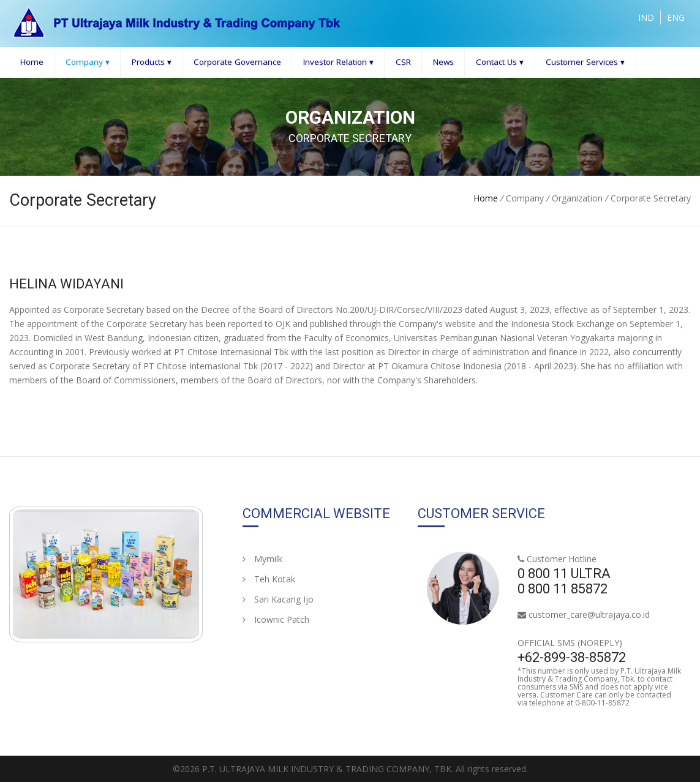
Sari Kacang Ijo (278, 599)
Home (32, 62)
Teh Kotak (269, 579)
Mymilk (262, 559)
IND (646, 17)
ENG (676, 17)
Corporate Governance (237, 62)
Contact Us (500, 62)
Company (88, 62)
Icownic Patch (276, 619)
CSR (403, 62)
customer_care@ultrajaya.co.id (589, 615)
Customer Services (585, 62)
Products (152, 62)
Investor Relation (338, 62)
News (443, 62)
